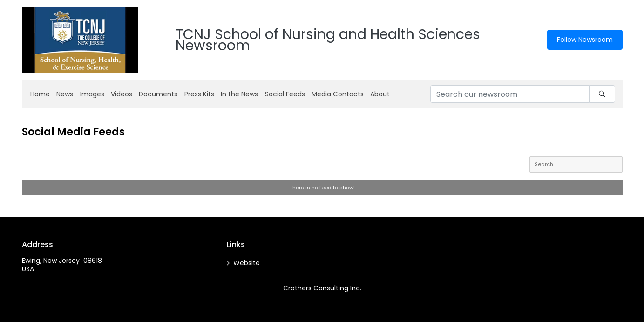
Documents (158, 94)
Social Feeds (285, 94)
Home (40, 94)
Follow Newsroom (585, 40)
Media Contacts (338, 94)
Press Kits (199, 94)
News (65, 94)
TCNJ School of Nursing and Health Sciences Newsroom (328, 40)
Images (92, 94)
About (380, 94)
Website (247, 263)
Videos (122, 94)
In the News (239, 94)
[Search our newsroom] (510, 94)
